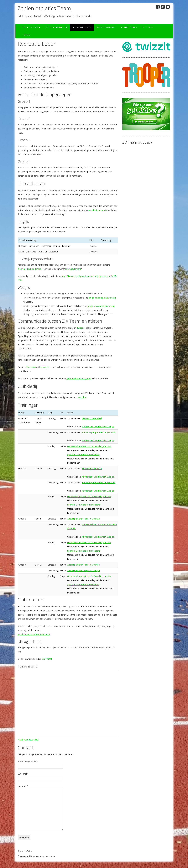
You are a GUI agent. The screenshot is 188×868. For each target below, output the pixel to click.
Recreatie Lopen (82, 27)
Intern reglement (73, 269)
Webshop (148, 27)
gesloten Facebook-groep (79, 378)
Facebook (31, 367)
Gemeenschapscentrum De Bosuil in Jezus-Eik (89, 446)
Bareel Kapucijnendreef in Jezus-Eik (99, 432)
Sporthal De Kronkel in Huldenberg (84, 455)
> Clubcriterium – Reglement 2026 (34, 634)
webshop (83, 397)
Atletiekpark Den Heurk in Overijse (98, 427)
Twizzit (80, 328)
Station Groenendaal (92, 418)
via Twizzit (47, 659)
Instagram (44, 367)
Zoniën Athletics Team (44, 8)
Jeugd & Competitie (57, 27)
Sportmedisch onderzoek (30, 269)
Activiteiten (129, 27)
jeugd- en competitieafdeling (102, 298)
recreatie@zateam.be (97, 210)
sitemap (52, 856)
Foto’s (26, 35)
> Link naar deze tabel (28, 740)
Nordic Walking (106, 27)
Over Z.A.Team (31, 27)
